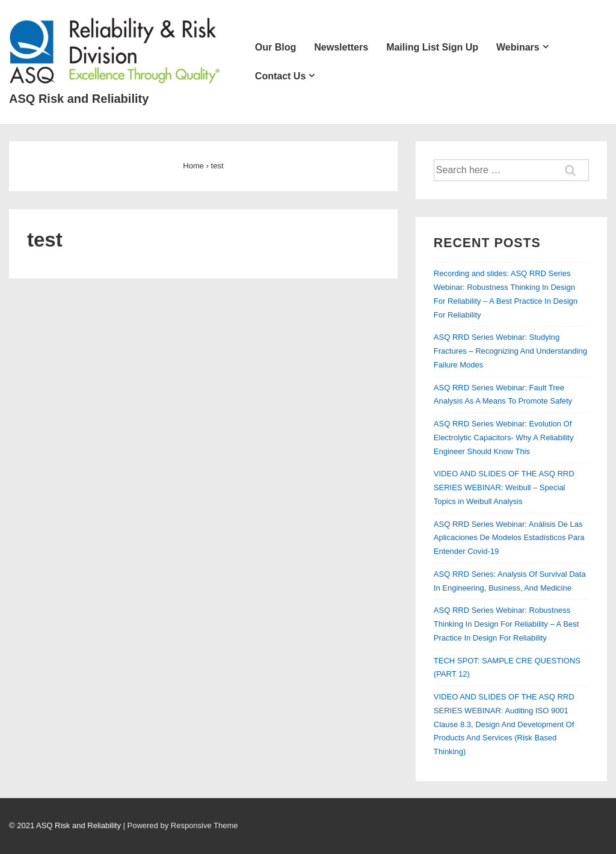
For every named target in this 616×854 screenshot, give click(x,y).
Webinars (518, 47)
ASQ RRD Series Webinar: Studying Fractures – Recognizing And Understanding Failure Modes (510, 351)
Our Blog (276, 47)
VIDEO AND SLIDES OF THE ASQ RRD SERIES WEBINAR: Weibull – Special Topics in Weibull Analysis (504, 487)
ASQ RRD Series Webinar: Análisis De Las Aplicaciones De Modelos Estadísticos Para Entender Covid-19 (509, 538)
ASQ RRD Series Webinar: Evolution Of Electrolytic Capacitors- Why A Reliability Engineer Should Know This (504, 438)
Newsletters (341, 47)
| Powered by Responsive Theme (181, 825)
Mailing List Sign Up (432, 47)
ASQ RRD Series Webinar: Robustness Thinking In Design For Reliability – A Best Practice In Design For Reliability (506, 624)
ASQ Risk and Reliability (79, 99)
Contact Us (280, 76)
